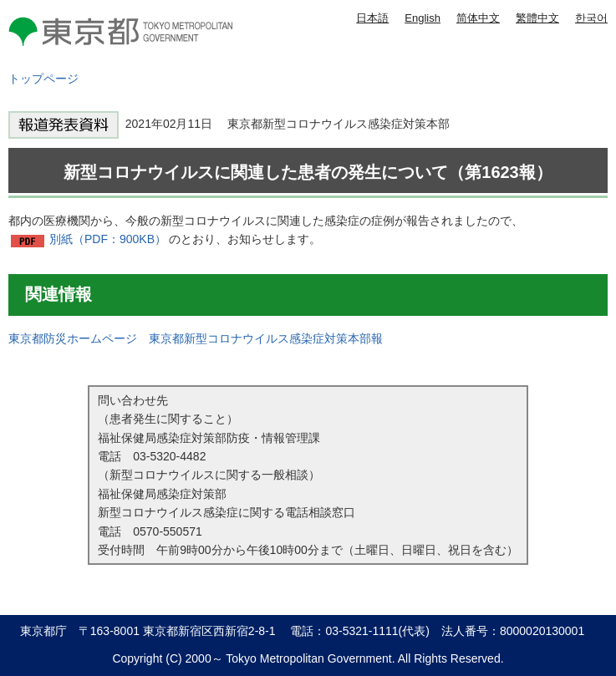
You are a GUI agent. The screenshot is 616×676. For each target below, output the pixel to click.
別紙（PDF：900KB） (108, 239)
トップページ (43, 79)
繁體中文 (537, 18)
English (423, 18)
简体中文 (478, 18)
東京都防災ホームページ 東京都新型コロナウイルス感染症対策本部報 (196, 338)
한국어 (591, 18)
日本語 (372, 18)
